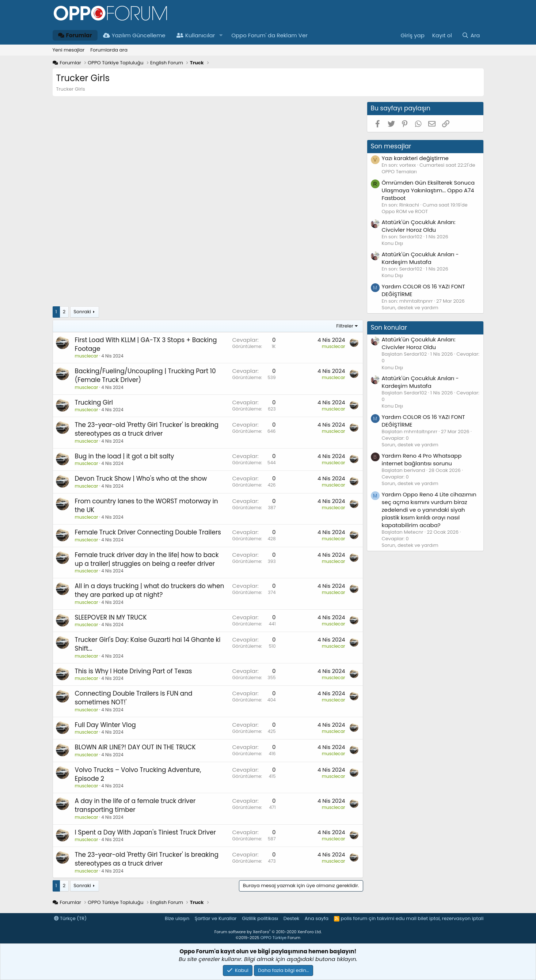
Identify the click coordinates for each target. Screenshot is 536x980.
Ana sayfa (317, 918)
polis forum (354, 918)
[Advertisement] (208, 153)
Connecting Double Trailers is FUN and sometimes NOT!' (134, 698)
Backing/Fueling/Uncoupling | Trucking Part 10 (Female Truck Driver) (145, 375)
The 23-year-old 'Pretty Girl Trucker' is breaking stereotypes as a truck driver (147, 429)
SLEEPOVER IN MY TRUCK (111, 617)
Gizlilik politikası (260, 918)
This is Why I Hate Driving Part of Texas (134, 671)
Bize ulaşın (177, 918)
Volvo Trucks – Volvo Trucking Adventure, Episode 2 (138, 774)
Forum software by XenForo (268, 932)
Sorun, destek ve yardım (410, 308)
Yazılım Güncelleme (134, 35)
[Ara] (471, 35)
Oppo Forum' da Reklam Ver (269, 35)
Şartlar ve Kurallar (216, 918)
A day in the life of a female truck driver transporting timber (135, 805)
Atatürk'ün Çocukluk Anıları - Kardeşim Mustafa (420, 258)
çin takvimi (381, 918)
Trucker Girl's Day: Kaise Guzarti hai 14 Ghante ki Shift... (148, 644)
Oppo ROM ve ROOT (405, 211)
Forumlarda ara (109, 50)
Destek (292, 918)
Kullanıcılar (196, 35)
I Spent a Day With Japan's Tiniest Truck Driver (145, 832)
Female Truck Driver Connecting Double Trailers (148, 532)
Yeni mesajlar (69, 50)
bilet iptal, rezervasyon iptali (451, 918)
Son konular (389, 328)
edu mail (406, 918)
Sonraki (82, 312)
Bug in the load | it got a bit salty (125, 456)
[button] (221, 35)
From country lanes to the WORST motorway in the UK (147, 506)
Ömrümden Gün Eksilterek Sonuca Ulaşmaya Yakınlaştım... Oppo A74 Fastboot (428, 190)
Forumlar (75, 35)
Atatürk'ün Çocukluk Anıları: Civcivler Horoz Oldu (419, 226)
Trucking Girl (94, 402)
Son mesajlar (391, 146)
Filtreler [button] (345, 326)
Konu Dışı (393, 243)
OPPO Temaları (399, 172)
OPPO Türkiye (273, 938)
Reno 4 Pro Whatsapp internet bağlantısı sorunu (422, 459)
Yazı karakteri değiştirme (415, 158)
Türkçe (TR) (71, 918)
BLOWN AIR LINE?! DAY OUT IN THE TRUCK (135, 747)
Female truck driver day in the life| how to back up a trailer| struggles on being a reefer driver (147, 559)
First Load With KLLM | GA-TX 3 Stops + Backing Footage (146, 344)
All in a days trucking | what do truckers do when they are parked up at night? (150, 590)
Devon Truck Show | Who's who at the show (141, 478)
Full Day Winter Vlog (105, 725)
